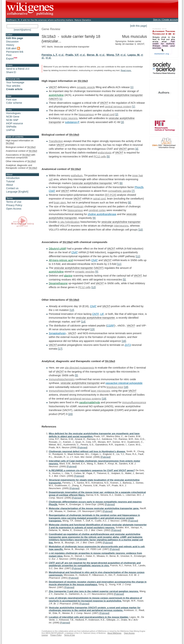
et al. (61, 55)
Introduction (13, 178)
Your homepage (15, 82)
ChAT (52, 191)
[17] (60, 349)
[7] (133, 191)
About (10, 185)
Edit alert (13, 48)
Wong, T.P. (113, 55)
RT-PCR (111, 195)
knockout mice (115, 387)
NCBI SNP (12, 120)
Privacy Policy (14, 205)
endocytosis (105, 153)
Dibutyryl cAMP (57, 249)
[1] (132, 87)
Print (9, 55)
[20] (70, 414)
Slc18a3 (83, 81)
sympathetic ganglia (120, 191)
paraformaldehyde (90, 402)
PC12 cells (100, 157)
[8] (129, 203)
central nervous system (118, 107)
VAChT (53, 87)
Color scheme (14, 103)
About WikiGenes (114, 633)
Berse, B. (93, 55)
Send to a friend (18, 69)
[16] (124, 341)
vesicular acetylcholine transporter (123, 95)
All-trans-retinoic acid (61, 260)
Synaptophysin (57, 333)
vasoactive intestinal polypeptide (124, 383)
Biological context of (21, 147)
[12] (93, 287)
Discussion (12, 42)
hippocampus (86, 114)
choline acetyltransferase (102, 214)
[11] (138, 256)
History (10, 45)
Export (12, 59)
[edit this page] (139, 26)
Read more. (126, 70)
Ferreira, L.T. (50, 55)
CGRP (111, 326)
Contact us (12, 188)
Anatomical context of (21, 151)
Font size (11, 100)
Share (11, 72)
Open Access (14, 209)
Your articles (13, 86)
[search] (18, 30)
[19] (104, 399)
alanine (68, 276)
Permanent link (15, 52)
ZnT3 (128, 345)
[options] (27, 30)
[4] (137, 149)
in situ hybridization (69, 222)
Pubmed (82, 447)
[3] (122, 122)
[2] (117, 114)
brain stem (60, 203)
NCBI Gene (13, 117)
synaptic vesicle (86, 87)
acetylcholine (56, 95)
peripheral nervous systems (85, 399)
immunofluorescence (134, 402)
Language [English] (17, 192)
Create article (14, 89)
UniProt (10, 130)
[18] (126, 387)
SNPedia (11, 127)
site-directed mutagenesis (79, 368)
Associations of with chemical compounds (20, 156)
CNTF (96, 314)
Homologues (13, 113)
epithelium (77, 176)
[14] (83, 322)
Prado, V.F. (72, 55)
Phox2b (139, 187)
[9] (94, 218)
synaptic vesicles (85, 272)
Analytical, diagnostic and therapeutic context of (21, 167)
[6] (121, 183)
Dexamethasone (58, 283)
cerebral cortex (97, 210)
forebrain (78, 206)
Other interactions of (21, 161)
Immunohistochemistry (62, 379)
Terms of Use (14, 202)
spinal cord (108, 114)
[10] (141, 230)
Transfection (56, 141)
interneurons (121, 226)
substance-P (72, 122)
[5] (108, 157)
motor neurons (69, 118)
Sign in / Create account (165, 20)
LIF (102, 314)
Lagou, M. (134, 55)
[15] (92, 329)
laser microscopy (100, 391)
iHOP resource (15, 123)
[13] (72, 310)
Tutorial (10, 181)
